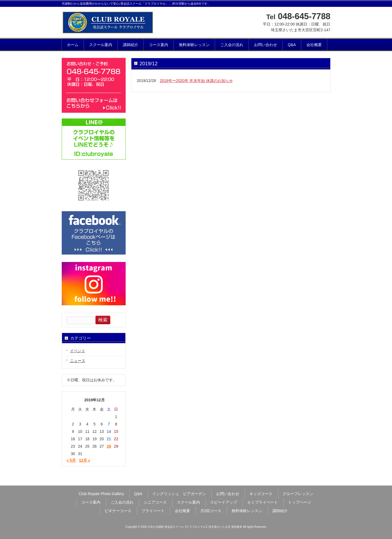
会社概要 (182, 511)
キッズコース (261, 494)
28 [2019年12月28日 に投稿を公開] (109, 446)
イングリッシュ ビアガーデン (179, 494)
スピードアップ (224, 502)
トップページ (300, 502)
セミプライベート (263, 502)
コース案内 (91, 502)
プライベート (153, 511)
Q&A (138, 494)
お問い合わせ (228, 494)
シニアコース (155, 502)
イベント (78, 351)
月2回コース (211, 511)
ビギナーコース (118, 511)
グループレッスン (298, 494)
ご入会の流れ (122, 502)
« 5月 (71, 460)
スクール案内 (188, 502)
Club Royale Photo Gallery (101, 494)
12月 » (85, 460)
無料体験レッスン (247, 511)
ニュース (78, 361)
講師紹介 (280, 511)
